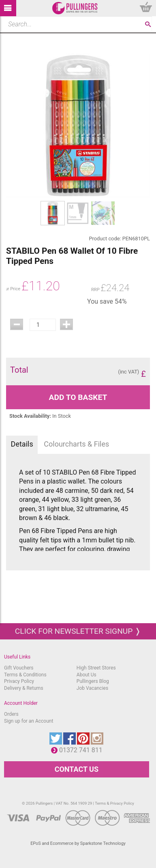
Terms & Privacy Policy (114, 803)
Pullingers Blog (93, 681)
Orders (11, 714)
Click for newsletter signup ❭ (78, 631)
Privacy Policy (19, 681)
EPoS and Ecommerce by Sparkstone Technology (78, 843)
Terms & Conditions (25, 675)
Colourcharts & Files (76, 444)
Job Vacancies (92, 688)
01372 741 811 (83, 750)
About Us (87, 675)
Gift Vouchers (19, 668)
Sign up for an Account (29, 721)
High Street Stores (96, 668)
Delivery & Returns (24, 688)
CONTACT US (77, 769)
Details (22, 444)
